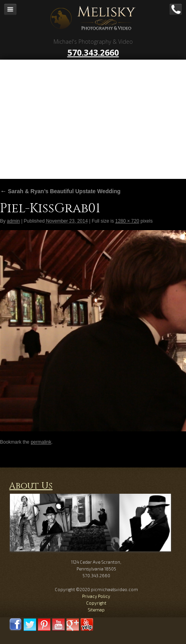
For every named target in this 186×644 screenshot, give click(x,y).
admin (13, 221)
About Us (31, 486)
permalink (41, 442)
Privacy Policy (96, 596)
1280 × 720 (127, 221)
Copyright (96, 603)
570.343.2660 (93, 52)
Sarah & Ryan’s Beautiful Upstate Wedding (60, 191)
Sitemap (96, 610)
